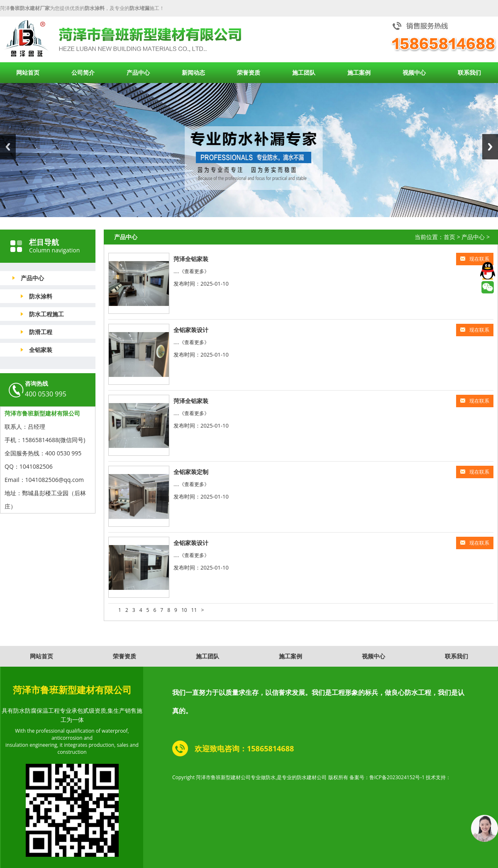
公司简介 (83, 72)
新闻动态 (193, 72)
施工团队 (304, 72)
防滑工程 (41, 332)
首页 (449, 237)
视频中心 (414, 72)
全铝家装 (41, 350)
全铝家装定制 (191, 472)
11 (194, 610)
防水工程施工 (46, 314)
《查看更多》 (194, 271)
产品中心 (138, 72)
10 (184, 610)
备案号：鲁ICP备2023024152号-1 (387, 777)
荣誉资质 (249, 72)
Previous (8, 147)
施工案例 (359, 72)
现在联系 (475, 259)
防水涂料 (41, 296)
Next (490, 147)
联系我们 (469, 72)
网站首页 (28, 72)
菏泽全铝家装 (191, 259)
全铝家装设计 (191, 330)
